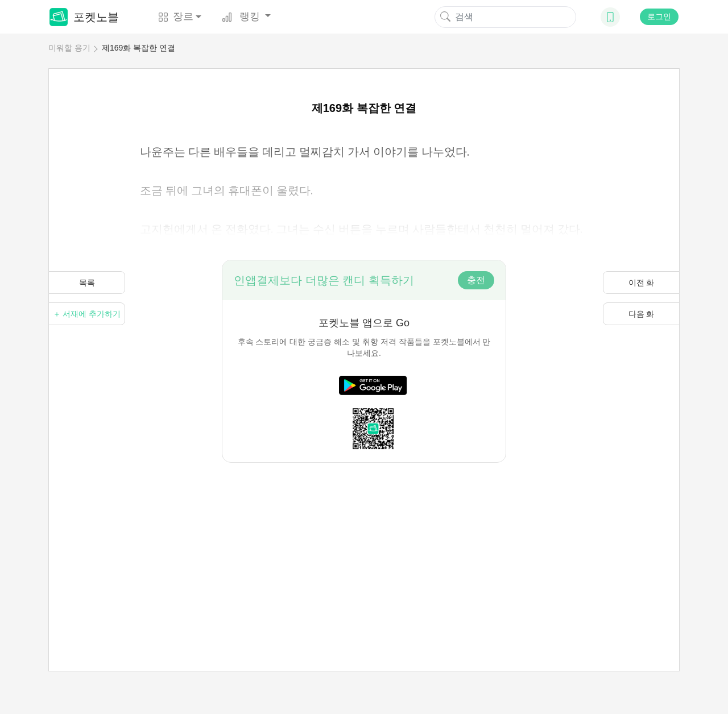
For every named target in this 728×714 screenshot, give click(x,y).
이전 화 (642, 283)
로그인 (659, 16)
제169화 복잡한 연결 (138, 48)
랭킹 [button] (242, 16)
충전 (476, 280)
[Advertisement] (364, 542)
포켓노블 (84, 17)
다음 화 (642, 314)
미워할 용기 (69, 48)
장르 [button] (176, 16)
